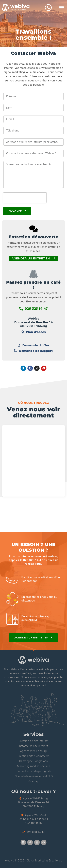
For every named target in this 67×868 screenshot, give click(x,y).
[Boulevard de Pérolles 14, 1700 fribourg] (33, 461)
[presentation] (25, 198)
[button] (61, 8)
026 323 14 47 (33, 560)
